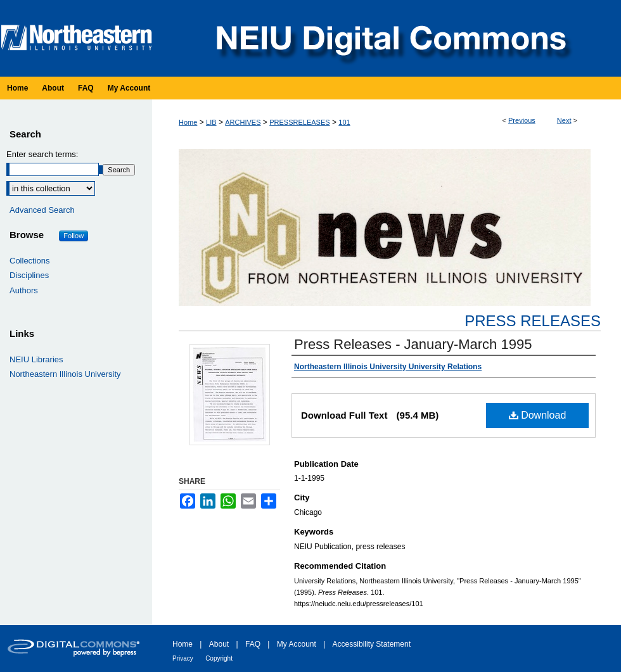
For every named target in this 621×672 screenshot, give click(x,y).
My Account (297, 644)
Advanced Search (42, 210)
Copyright (219, 658)
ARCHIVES (243, 122)
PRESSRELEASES (299, 122)
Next (564, 120)
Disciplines (29, 275)
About (219, 644)
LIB (211, 122)
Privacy (183, 658)
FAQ (253, 644)
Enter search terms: (42, 154)
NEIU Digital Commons (390, 38)
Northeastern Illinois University (65, 374)
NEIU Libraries (36, 359)
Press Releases (533, 321)
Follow (74, 236)
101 (344, 122)
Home (188, 122)
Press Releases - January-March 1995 (413, 344)
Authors (24, 290)
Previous (522, 120)
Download (538, 415)
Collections (30, 261)
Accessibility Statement (372, 644)
